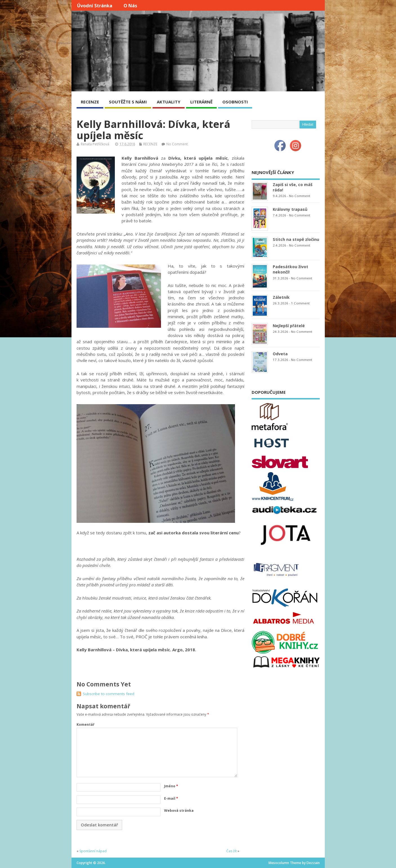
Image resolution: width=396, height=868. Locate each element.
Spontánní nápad (93, 851)
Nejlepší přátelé (289, 326)
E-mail (171, 798)
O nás (130, 6)
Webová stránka (179, 811)
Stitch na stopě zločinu (296, 239)
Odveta (280, 354)
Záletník (281, 297)
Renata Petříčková (95, 144)
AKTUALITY (169, 102)
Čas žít (231, 851)
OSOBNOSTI (235, 102)
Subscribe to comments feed (108, 694)
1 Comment (300, 303)
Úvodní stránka (95, 6)
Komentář (85, 725)
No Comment (177, 144)
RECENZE (90, 102)
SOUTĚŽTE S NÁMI (128, 102)
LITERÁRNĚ (201, 102)
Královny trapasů (290, 209)
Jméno (171, 786)
